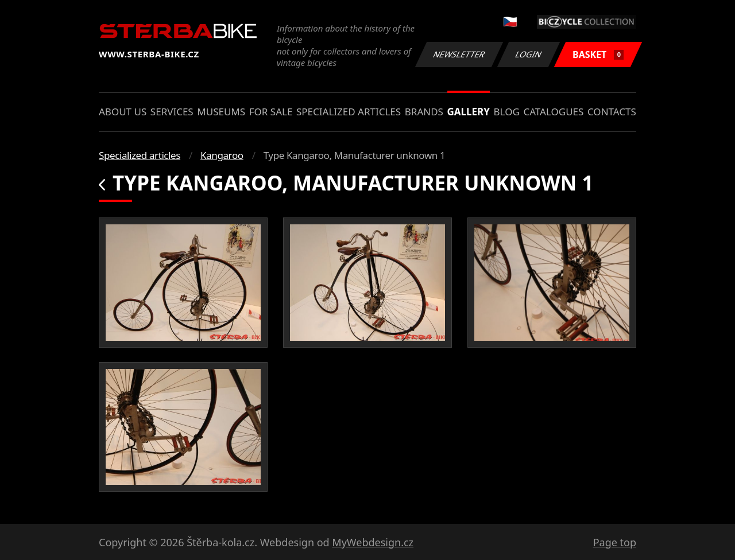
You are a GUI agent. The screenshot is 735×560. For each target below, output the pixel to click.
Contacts (612, 112)
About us (123, 112)
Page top (615, 542)
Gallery (469, 112)
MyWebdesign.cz (373, 542)
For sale (271, 112)
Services (172, 112)
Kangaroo (222, 155)
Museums (221, 112)
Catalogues (553, 112)
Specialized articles (349, 112)
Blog (507, 112)
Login (529, 54)
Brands (424, 112)
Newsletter (459, 54)
